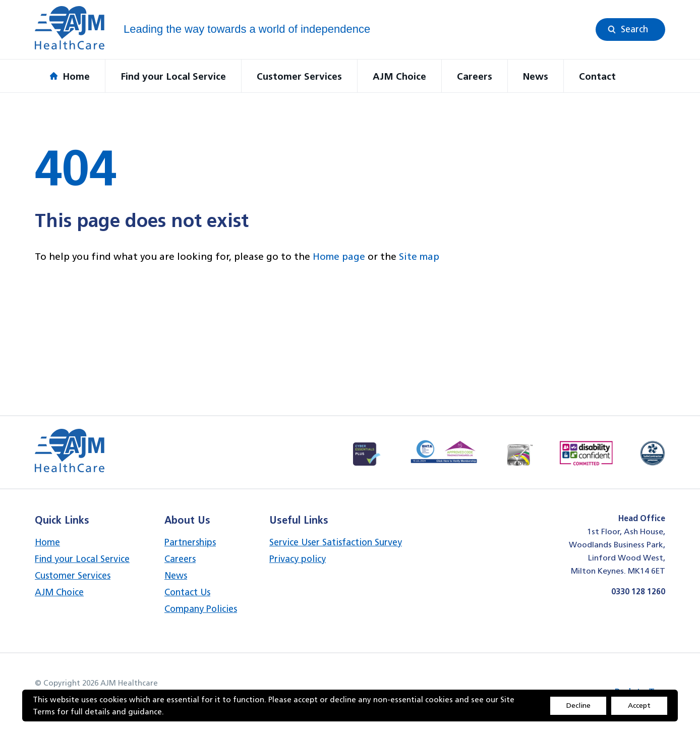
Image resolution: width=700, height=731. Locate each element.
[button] (630, 30)
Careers (180, 559)
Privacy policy (298, 559)
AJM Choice (59, 592)
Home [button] (70, 76)
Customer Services (73, 575)
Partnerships (190, 542)
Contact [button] (597, 76)
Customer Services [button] (299, 76)
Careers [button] (475, 76)
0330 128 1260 (638, 592)
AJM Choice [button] (399, 76)
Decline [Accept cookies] (578, 705)
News (176, 575)
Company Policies (201, 609)
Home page (339, 256)
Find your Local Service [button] (173, 76)
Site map (419, 256)
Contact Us (187, 592)
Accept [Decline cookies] (639, 705)
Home (47, 542)
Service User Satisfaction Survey (336, 542)
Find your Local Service (82, 559)
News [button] (536, 76)
